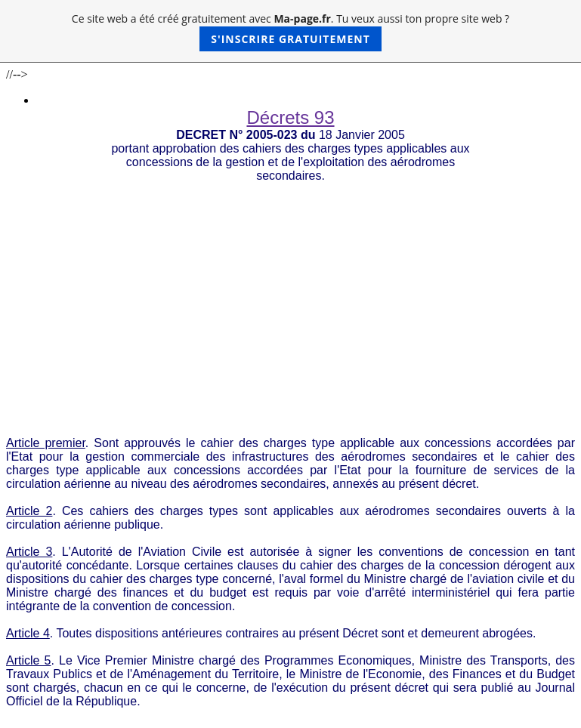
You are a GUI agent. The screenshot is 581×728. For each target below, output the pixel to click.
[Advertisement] (290, 296)
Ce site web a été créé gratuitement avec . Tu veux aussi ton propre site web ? (290, 31)
